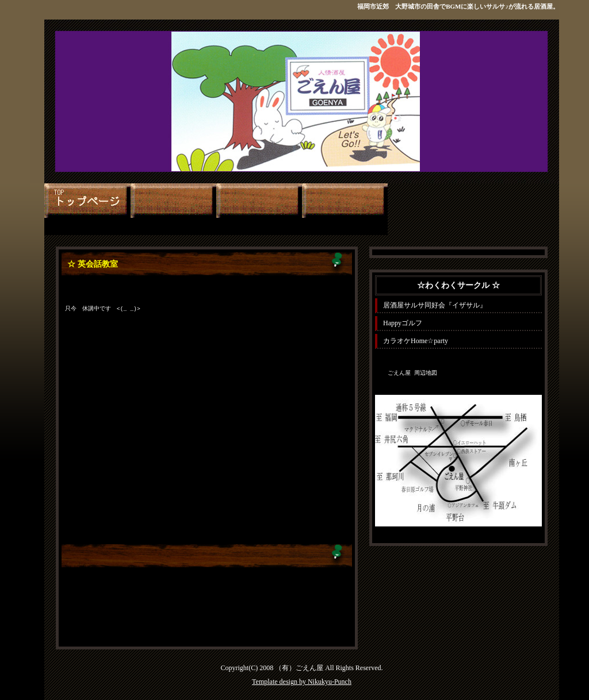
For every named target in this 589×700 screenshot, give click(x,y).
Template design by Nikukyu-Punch (302, 682)
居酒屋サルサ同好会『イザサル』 (435, 305)
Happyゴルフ (403, 323)
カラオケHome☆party (416, 341)
